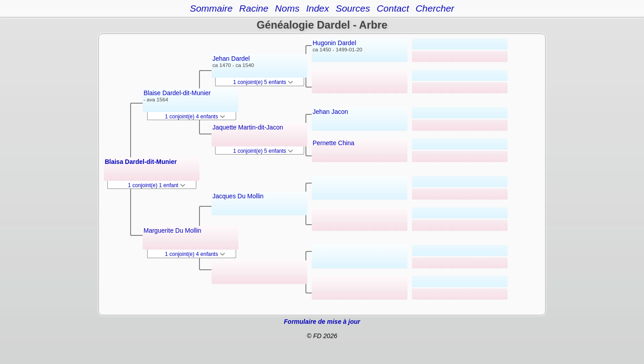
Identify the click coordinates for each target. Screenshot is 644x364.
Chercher (435, 8)
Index (317, 8)
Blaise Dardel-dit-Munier (177, 93)
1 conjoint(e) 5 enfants (263, 82)
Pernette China (333, 143)
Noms (287, 8)
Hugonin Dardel (334, 43)
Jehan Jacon (330, 112)
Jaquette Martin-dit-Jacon (248, 127)
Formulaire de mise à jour (322, 322)
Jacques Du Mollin (238, 196)
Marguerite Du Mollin (172, 230)
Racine (254, 8)
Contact (393, 8)
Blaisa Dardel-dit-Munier (141, 162)
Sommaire (211, 8)
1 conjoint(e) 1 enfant (157, 185)
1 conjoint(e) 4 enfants (195, 117)
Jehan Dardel (231, 59)
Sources (353, 8)
